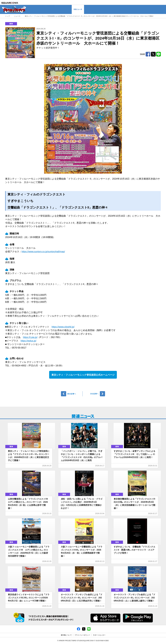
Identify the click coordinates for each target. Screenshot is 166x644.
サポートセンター (99, 635)
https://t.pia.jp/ (30, 337)
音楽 (11, 24)
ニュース (17, 16)
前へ (72, 394)
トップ (8, 16)
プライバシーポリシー (82, 635)
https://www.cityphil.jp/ (63, 327)
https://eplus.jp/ (28, 341)
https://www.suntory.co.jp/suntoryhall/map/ (43, 252)
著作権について (66, 635)
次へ (94, 394)
